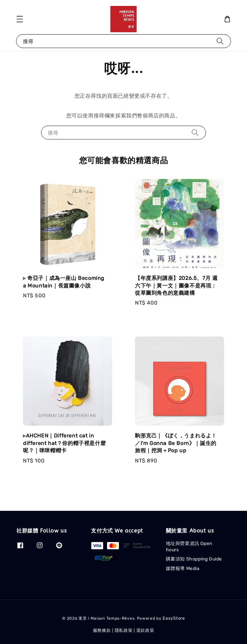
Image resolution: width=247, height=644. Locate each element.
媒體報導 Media (183, 569)
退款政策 (145, 630)
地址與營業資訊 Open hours (189, 546)
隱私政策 (124, 630)
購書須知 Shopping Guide (194, 559)
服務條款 (102, 630)
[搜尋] (220, 41)
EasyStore (174, 618)
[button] (20, 19)
